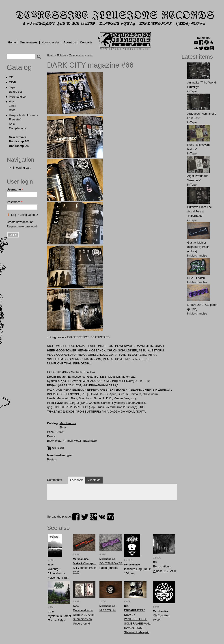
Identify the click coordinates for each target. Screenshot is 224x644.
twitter (85, 517)
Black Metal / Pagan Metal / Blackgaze (72, 441)
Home (12, 42)
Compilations (17, 128)
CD (11, 77)
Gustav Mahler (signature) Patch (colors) (198, 247)
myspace (111, 517)
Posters (52, 459)
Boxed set (15, 92)
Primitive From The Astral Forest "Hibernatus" (200, 211)
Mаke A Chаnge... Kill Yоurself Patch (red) (85, 568)
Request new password (22, 226)
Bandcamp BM (19, 141)
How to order (50, 42)
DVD (12, 110)
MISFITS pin (108, 610)
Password (15, 202)
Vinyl (12, 102)
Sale (12, 124)
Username (15, 189)
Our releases (29, 42)
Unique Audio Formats (23, 115)
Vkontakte (94, 480)
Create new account (20, 222)
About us (70, 42)
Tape (12, 87)
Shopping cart (22, 168)
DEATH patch (196, 278)
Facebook (76, 480)
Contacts (86, 42)
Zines (13, 106)
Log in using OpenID (25, 215)
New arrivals (18, 137)
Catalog (19, 67)
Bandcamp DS (19, 146)
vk (102, 517)
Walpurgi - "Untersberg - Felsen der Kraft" (59, 573)
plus (93, 517)
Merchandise (17, 97)
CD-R (13, 82)
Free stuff (15, 119)
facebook (76, 517)
